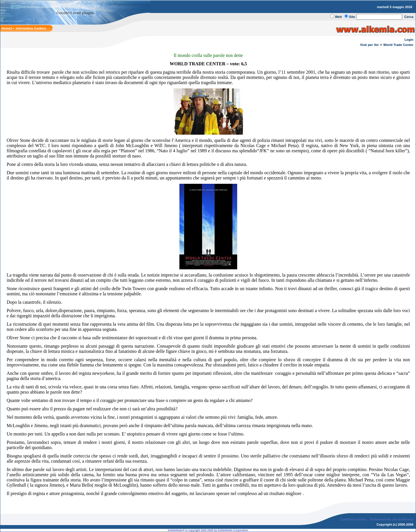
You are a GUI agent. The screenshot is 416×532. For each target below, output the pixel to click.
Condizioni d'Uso (353, 519)
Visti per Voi (369, 45)
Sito (352, 17)
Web (338, 17)
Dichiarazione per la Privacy (392, 519)
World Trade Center (398, 45)
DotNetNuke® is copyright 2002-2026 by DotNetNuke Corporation (208, 530)
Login (409, 40)
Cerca (409, 17)
